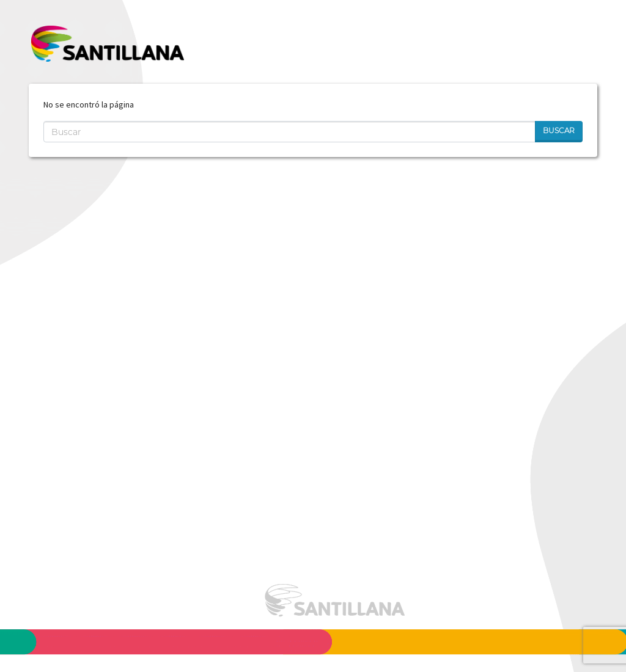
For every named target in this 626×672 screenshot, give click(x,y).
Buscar (559, 130)
